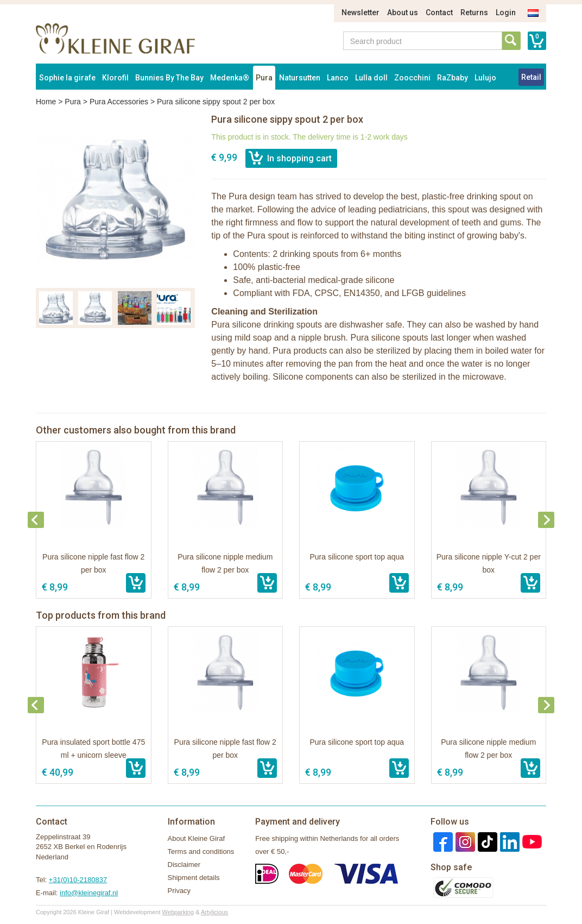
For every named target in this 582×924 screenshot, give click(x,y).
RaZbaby (453, 78)
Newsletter (360, 12)
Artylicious (214, 912)
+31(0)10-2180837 (78, 880)
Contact (439, 12)
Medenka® (230, 78)
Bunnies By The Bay (169, 78)
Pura (264, 78)
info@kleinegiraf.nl (89, 893)
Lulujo (485, 78)
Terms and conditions (201, 851)
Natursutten (300, 78)
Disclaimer (184, 865)
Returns (474, 12)
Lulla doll (371, 78)
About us (403, 12)
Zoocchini (412, 78)
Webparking (178, 912)
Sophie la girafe (67, 78)
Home (46, 102)
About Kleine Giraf (197, 838)
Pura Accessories (119, 102)
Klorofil (115, 78)
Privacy (179, 891)
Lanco (338, 78)
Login (506, 12)
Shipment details (194, 878)
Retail (531, 77)
